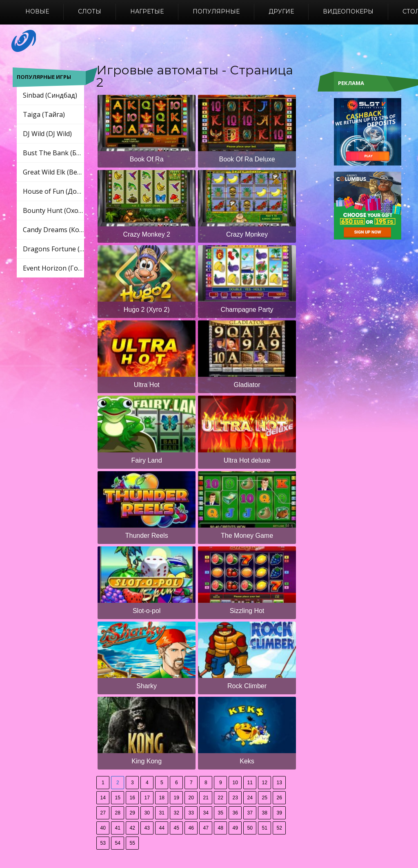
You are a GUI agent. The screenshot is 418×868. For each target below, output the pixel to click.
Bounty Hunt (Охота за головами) (53, 210)
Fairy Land (147, 460)
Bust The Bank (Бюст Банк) (53, 153)
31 (162, 813)
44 (162, 828)
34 (206, 813)
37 (250, 813)
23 (235, 798)
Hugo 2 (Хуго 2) (147, 310)
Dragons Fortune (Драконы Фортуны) (53, 249)
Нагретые (147, 11)
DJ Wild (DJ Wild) (47, 134)
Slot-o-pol (147, 611)
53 (103, 843)
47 (206, 828)
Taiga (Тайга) (44, 114)
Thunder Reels (147, 536)
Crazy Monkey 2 (147, 234)
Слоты (90, 11)
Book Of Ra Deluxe (247, 159)
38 (265, 813)
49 (235, 828)
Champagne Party (247, 310)
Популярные (216, 11)
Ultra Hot (147, 385)
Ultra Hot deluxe (247, 460)
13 (279, 783)
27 (103, 813)
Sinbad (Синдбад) (50, 95)
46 (191, 828)
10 (235, 783)
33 (191, 813)
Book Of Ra (147, 159)
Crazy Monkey (247, 234)
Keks (247, 761)
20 (191, 798)
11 (250, 783)
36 (235, 813)
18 (162, 798)
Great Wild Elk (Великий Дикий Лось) (53, 172)
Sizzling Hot (247, 611)
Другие (281, 11)
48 (221, 828)
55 (132, 843)
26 (279, 798)
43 (147, 828)
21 (206, 798)
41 (118, 828)
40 (103, 828)
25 (265, 798)
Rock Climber (247, 686)
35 (221, 813)
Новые (37, 11)
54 (118, 843)
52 (279, 828)
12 (265, 783)
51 (265, 828)
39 (279, 813)
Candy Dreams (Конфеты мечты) (53, 230)
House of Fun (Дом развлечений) (53, 191)
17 (147, 798)
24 (250, 798)
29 (132, 813)
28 (118, 813)
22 (221, 798)
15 (118, 798)
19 (177, 798)
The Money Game (247, 536)
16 (132, 798)
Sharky (147, 686)
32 (177, 813)
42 (132, 828)
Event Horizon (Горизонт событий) (53, 268)
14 (103, 798)
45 (177, 828)
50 (250, 828)
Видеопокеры (348, 11)
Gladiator (247, 385)
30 (147, 813)
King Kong (147, 761)
